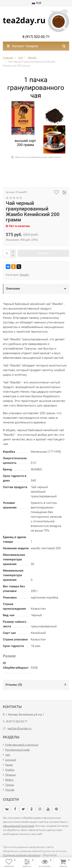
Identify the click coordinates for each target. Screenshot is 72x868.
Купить (43, 253)
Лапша (10, 785)
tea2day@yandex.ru (19, 728)
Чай (8, 755)
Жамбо (24, 275)
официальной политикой (19, 826)
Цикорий (11, 760)
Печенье (10, 775)
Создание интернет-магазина (21, 855)
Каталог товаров (22, 46)
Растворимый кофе (17, 750)
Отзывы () (14, 685)
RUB (37, 3)
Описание (13, 288)
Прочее (10, 790)
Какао (9, 765)
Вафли (9, 780)
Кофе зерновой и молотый (22, 745)
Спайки (10, 770)
